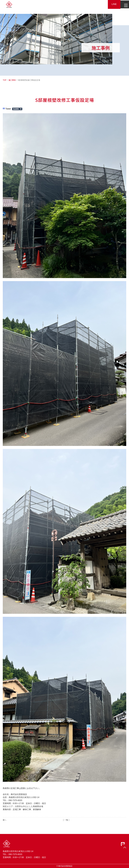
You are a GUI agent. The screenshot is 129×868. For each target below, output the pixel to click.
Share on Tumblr (17, 109)
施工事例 (12, 80)
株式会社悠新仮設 (65, 866)
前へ (5, 820)
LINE (113, 4)
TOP (5, 80)
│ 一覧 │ (66, 820)
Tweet (8, 109)
